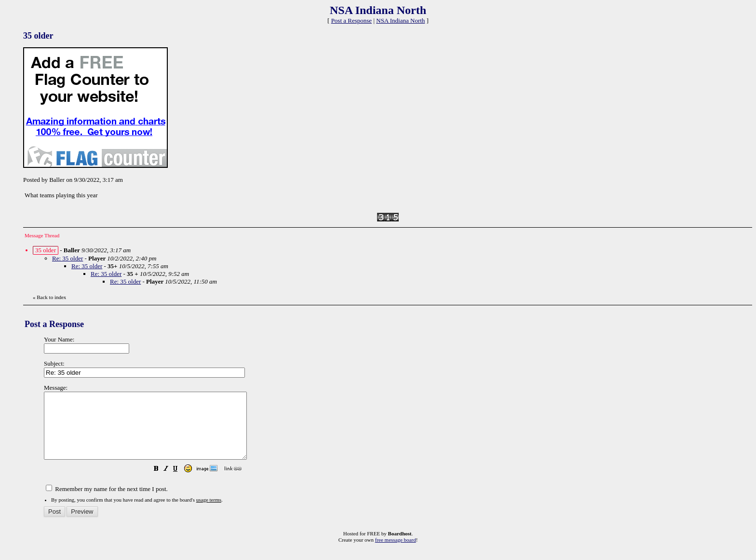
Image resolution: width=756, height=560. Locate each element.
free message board (396, 553)
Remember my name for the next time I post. (107, 502)
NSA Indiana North (400, 20)
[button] (180, 483)
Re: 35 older (67, 258)
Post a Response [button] (352, 20)
